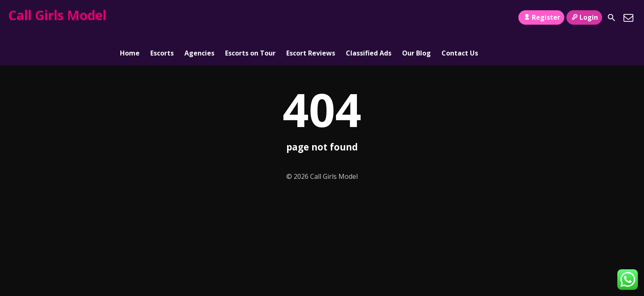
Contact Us (460, 18)
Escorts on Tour (250, 18)
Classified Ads (369, 18)
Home (130, 18)
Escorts (162, 18)
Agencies (199, 18)
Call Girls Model (57, 15)
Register (541, 17)
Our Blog (416, 18)
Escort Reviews (311, 18)
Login (584, 17)
